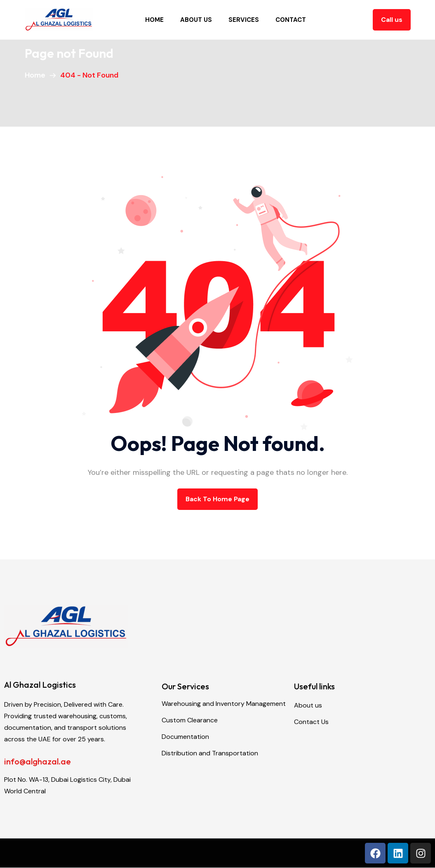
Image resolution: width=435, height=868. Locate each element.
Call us (392, 20)
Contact (291, 20)
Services (244, 20)
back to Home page (217, 499)
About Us (196, 20)
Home (154, 20)
